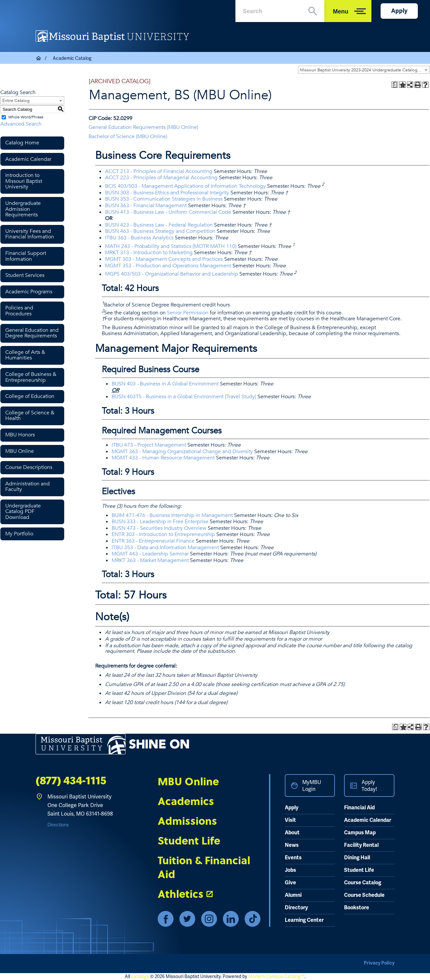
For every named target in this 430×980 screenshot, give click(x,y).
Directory (296, 908)
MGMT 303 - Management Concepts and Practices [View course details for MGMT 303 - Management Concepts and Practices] (164, 259)
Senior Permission (188, 313)
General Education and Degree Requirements (32, 333)
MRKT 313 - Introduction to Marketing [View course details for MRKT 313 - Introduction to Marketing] (149, 253)
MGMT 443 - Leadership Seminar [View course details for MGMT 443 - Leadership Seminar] (150, 554)
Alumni (293, 895)
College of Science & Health (30, 416)
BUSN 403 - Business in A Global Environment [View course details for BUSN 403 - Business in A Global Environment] (165, 384)
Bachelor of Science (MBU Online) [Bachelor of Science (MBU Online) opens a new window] (128, 136)
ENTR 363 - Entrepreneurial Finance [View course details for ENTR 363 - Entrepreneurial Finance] (153, 541)
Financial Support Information (26, 256)
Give (290, 883)
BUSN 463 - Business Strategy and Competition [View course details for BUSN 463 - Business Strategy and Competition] (160, 231)
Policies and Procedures (19, 311)
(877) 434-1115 (71, 781)
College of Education (30, 396)
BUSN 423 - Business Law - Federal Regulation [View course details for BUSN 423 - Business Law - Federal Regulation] (159, 225)
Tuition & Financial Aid (204, 867)
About (292, 833)
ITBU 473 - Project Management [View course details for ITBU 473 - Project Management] (149, 445)
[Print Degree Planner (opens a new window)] (395, 85)
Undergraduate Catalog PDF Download (23, 512)
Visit (290, 820)
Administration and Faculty (27, 487)
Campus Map (360, 833)
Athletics (181, 894)
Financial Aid (359, 808)
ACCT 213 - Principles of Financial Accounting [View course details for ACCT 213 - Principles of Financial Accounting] (159, 171)
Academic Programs (29, 292)
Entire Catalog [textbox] (16, 101)
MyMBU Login (312, 786)
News (292, 845)
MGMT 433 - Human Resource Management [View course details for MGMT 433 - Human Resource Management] (163, 458)
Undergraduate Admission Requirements (23, 209)
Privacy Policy (379, 963)
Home (39, 58)
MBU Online (20, 451)
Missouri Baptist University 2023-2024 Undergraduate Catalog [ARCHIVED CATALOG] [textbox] (365, 70)
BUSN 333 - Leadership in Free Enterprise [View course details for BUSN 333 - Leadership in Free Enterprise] (160, 522)
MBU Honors (20, 435)
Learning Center (304, 920)
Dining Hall (357, 858)
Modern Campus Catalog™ (276, 976)
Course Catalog (363, 883)
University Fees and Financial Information (30, 234)
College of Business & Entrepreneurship (31, 377)
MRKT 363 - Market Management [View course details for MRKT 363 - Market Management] (150, 560)
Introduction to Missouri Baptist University (24, 181)
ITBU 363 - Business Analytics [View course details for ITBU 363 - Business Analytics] (139, 238)
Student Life (189, 840)
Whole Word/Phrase (26, 117)
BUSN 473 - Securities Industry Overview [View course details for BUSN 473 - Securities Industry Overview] (159, 528)
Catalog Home (22, 143)
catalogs (140, 976)
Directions (58, 825)
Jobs (290, 870)
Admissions (187, 821)
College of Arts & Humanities (25, 355)
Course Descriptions (29, 467)
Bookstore (357, 908)
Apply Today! (369, 786)
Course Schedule (364, 895)
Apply (399, 11)
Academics (186, 801)
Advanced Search (21, 124)
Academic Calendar (28, 159)
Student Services (25, 275)
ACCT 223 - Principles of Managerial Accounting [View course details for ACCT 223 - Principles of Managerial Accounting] (161, 178)
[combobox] (364, 70)
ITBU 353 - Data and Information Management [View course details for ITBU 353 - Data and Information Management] (165, 548)
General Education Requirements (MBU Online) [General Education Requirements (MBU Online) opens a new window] (143, 127)
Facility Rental (361, 845)
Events (293, 858)
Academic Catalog (72, 58)
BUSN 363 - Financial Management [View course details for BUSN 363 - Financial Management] (146, 206)
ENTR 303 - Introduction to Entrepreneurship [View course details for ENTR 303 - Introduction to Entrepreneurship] (163, 534)
